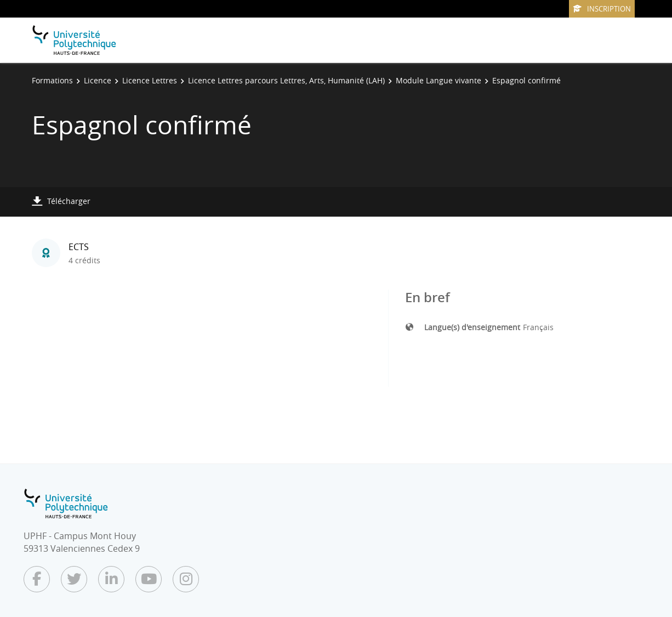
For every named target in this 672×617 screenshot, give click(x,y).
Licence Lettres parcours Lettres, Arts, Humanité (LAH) (286, 80)
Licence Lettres (150, 80)
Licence (98, 80)
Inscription (602, 9)
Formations (52, 80)
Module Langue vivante (438, 80)
